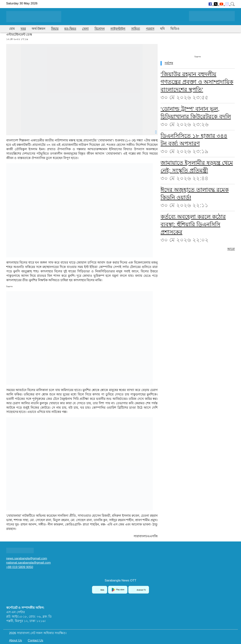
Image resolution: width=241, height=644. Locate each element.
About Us (16, 640)
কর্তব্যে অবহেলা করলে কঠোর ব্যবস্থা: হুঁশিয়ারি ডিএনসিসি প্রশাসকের (193, 224)
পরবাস (150, 29)
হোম (12, 29)
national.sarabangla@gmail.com (28, 563)
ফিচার (55, 29)
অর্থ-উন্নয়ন (39, 29)
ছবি (162, 29)
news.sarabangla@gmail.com (27, 558)
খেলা (85, 29)
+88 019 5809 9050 (20, 567)
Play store (118, 590)
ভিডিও (175, 29)
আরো (231, 249)
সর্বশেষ (169, 63)
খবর (23, 29)
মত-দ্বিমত (70, 29)
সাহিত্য (136, 29)
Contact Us (35, 640)
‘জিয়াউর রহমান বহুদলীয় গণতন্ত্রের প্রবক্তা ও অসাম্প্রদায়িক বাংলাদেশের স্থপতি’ (197, 82)
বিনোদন (100, 29)
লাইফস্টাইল (118, 29)
